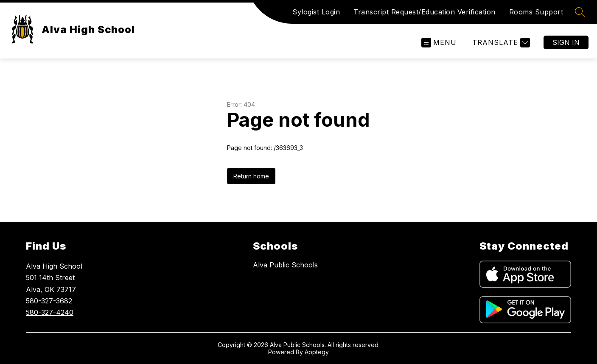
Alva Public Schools (285, 265)
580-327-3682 (49, 301)
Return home (251, 176)
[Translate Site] (500, 43)
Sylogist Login (316, 12)
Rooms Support (536, 12)
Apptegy (317, 352)
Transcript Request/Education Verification (425, 12)
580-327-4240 (50, 312)
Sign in (566, 42)
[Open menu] (439, 43)
